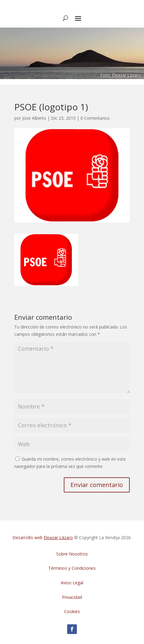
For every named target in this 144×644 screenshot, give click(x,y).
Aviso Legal (72, 583)
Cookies (72, 611)
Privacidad (72, 597)
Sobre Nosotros (72, 554)
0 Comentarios (95, 118)
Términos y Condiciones (72, 568)
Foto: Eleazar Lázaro (121, 75)
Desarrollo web (43, 537)
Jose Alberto (34, 118)
